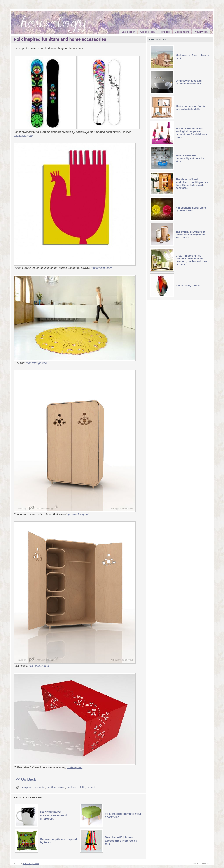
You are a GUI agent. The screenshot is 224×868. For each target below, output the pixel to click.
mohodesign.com (102, 268)
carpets (27, 787)
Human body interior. (188, 285)
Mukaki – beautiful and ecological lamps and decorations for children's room (191, 133)
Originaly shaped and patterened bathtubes (189, 82)
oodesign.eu (75, 767)
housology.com (31, 863)
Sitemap (206, 863)
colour (72, 787)
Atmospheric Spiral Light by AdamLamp (191, 209)
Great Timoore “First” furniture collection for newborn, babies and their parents (192, 260)
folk (82, 787)
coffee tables (56, 787)
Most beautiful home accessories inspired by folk (121, 841)
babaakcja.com (23, 136)
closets (40, 787)
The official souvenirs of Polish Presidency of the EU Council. (191, 234)
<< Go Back (26, 779)
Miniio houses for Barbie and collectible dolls (191, 107)
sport (92, 787)
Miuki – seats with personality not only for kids (190, 158)
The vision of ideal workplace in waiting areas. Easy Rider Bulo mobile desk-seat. (192, 184)
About (196, 863)
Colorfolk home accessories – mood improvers (54, 815)
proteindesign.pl (78, 514)
